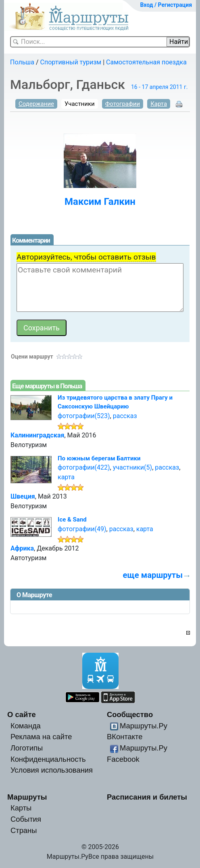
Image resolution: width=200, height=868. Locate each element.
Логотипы (27, 748)
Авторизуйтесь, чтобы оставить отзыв (86, 257)
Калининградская (37, 435)
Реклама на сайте (41, 737)
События (26, 819)
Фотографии (123, 104)
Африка (22, 548)
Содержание (36, 104)
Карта (159, 104)
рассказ (125, 416)
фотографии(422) (84, 467)
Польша (22, 62)
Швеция (23, 496)
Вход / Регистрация (166, 5)
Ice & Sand (72, 520)
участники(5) (132, 467)
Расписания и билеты (147, 797)
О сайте (22, 714)
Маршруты (27, 797)
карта (66, 477)
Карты (21, 808)
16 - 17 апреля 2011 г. (159, 87)
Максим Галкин (100, 202)
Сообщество (130, 714)
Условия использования (52, 770)
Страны (24, 830)
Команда (26, 726)
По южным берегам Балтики (99, 458)
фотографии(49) (82, 529)
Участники (80, 104)
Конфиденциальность (48, 759)
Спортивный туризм (71, 62)
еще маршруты (153, 575)
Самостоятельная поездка (146, 62)
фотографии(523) (84, 416)
